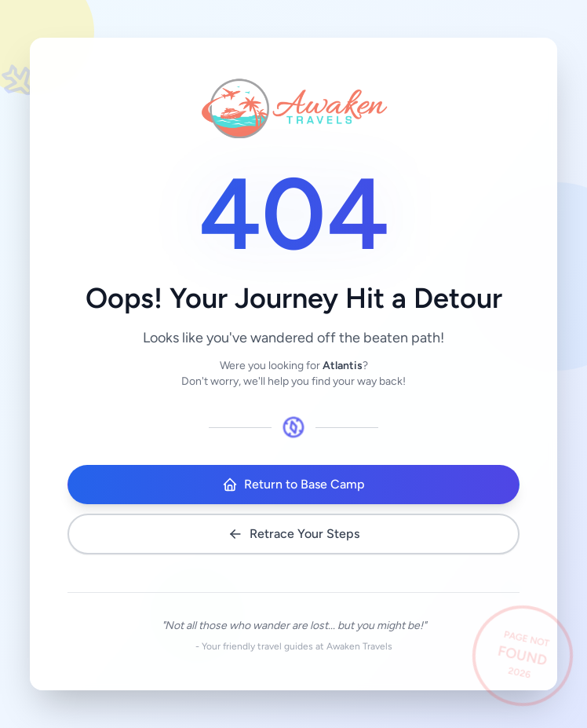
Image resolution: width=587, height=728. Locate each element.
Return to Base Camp (293, 485)
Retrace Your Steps (293, 534)
